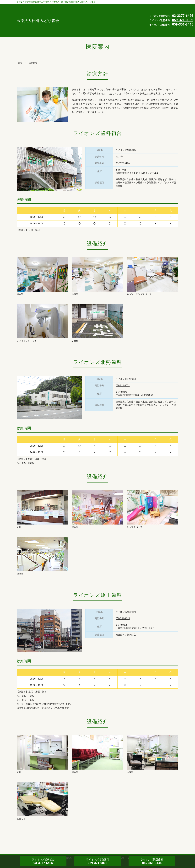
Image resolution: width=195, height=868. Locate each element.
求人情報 (103, 17)
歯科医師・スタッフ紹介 (95, 7)
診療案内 (120, 7)
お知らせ (119, 17)
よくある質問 (110, 12)
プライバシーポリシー (93, 22)
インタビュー (89, 12)
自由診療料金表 (133, 12)
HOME (134, 17)
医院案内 (136, 7)
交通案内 (86, 17)
